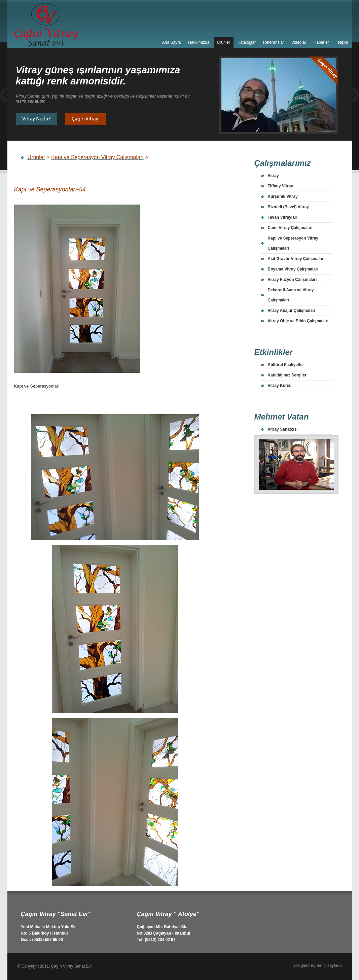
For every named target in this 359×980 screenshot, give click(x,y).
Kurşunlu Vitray (283, 196)
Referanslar (274, 42)
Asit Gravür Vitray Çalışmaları (296, 259)
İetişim (342, 42)
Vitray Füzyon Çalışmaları (292, 280)
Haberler (321, 42)
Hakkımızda (199, 42)
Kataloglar (247, 42)
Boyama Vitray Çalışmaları (293, 269)
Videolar (299, 42)
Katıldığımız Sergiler (287, 375)
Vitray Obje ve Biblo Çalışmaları (298, 321)
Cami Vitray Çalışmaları (290, 228)
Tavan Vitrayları (283, 217)
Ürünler (224, 42)
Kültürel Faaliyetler (286, 365)
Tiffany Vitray (281, 186)
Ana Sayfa (171, 42)
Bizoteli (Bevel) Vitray (288, 207)
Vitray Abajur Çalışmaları (292, 311)
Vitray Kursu (280, 386)
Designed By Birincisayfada (317, 966)
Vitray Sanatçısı (283, 429)
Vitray (273, 176)
